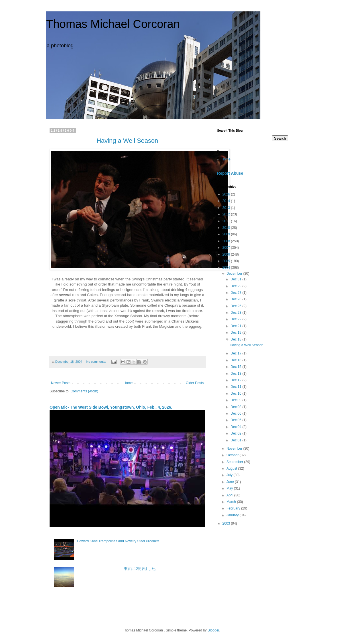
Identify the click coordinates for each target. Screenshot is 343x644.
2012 (227, 214)
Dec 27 (236, 293)
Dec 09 (236, 400)
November (235, 449)
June (231, 482)
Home (128, 383)
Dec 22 (236, 319)
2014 (227, 201)
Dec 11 (236, 387)
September (235, 462)
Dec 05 (236, 420)
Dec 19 (236, 333)
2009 (227, 234)
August (232, 468)
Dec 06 (236, 413)
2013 (227, 208)
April (230, 495)
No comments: (97, 362)
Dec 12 (236, 380)
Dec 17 (236, 353)
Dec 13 (236, 374)
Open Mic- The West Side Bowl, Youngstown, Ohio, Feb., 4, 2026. (111, 407)
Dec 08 (236, 407)
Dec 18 (236, 339)
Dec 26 (236, 299)
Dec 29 (236, 286)
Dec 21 (236, 326)
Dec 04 (236, 427)
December (235, 274)
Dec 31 (236, 279)
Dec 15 (236, 367)
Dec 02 (236, 433)
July (230, 475)
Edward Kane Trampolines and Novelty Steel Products (118, 541)
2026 (227, 194)
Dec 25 (236, 306)
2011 (227, 221)
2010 (227, 228)
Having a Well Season (246, 345)
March (232, 502)
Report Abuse (230, 173)
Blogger (214, 630)
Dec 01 (236, 440)
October (233, 455)
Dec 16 (236, 360)
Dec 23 (236, 313)
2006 (227, 254)
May (230, 488)
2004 (227, 268)
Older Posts (195, 383)
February (234, 508)
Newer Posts (61, 383)
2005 (227, 261)
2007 (227, 248)
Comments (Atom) (84, 391)
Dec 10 (236, 394)
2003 (227, 523)
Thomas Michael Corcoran (113, 24)
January (233, 515)
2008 (227, 241)
